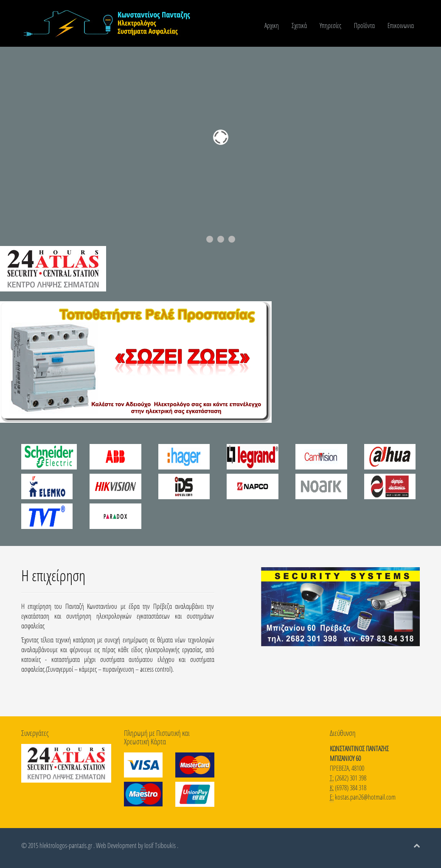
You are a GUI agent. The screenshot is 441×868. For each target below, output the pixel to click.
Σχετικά (299, 25)
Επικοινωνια (401, 25)
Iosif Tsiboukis (160, 845)
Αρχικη (272, 25)
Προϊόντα (364, 25)
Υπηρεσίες (330, 25)
